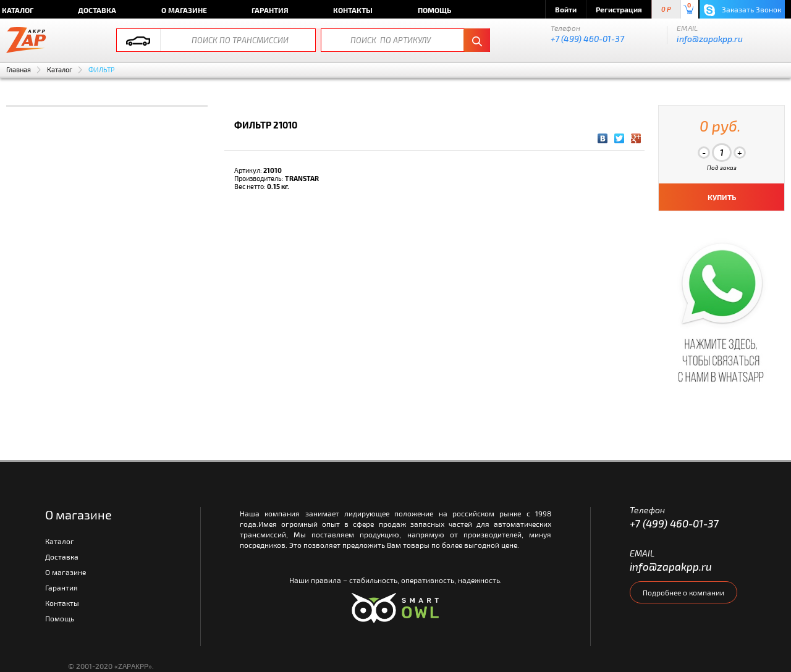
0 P (666, 10)
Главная (19, 69)
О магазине (184, 10)
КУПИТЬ (722, 197)
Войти (566, 9)
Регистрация (619, 9)
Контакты (353, 10)
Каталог (60, 69)
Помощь (434, 10)
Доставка (97, 10)
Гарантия (270, 10)
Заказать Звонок (742, 10)
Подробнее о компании (683, 592)
